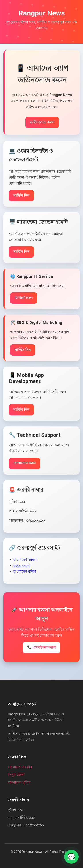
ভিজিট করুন (24, 298)
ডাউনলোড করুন (42, 122)
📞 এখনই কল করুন (41, 647)
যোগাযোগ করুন (25, 463)
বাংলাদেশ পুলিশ (25, 571)
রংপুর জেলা (22, 566)
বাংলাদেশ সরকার (25, 560)
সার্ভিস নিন (21, 195)
